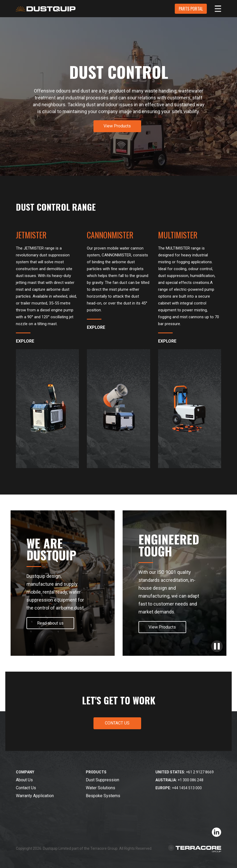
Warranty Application (35, 796)
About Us (24, 780)
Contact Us (26, 788)
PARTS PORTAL (191, 9)
